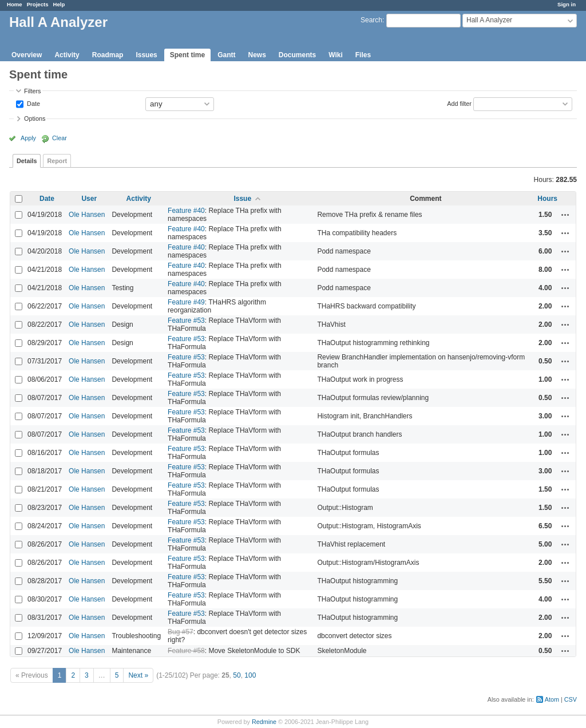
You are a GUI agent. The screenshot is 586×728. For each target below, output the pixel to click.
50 (237, 675)
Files (363, 55)
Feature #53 (186, 321)
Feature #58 (186, 651)
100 (250, 675)
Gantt (226, 55)
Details (27, 161)
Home (15, 4)
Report (57, 161)
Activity (67, 55)
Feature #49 (186, 302)
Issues (146, 55)
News (257, 55)
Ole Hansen (87, 215)
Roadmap (108, 55)
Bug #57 (181, 632)
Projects (38, 4)
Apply (28, 138)
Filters (32, 91)
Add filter (459, 103)
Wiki (336, 55)
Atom (552, 699)
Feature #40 (186, 211)
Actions (565, 215)
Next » (138, 675)
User (89, 199)
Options (35, 118)
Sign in (567, 4)
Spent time (187, 55)
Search (371, 20)
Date (33, 103)
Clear (60, 138)
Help (59, 4)
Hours (547, 199)
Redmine (264, 722)
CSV (571, 699)
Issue (242, 199)
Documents (297, 55)
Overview (27, 55)
